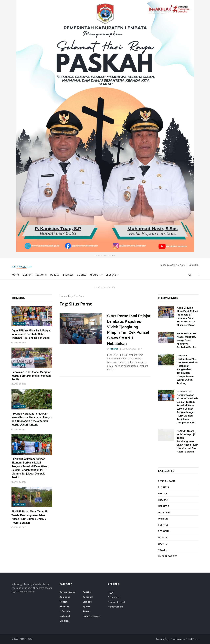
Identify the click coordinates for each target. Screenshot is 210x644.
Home (62, 296)
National (41, 275)
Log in (111, 592)
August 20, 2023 (128, 349)
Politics (55, 275)
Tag (70, 296)
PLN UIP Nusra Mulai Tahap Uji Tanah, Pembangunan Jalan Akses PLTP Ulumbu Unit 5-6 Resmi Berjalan (187, 441)
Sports (163, 544)
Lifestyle (111, 275)
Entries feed (114, 597)
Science (82, 275)
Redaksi (114, 349)
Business (68, 275)
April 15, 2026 (19, 482)
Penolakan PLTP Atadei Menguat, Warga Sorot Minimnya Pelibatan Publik (31, 376)
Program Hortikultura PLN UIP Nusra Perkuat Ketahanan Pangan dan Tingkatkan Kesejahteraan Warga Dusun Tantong (188, 369)
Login (194, 265)
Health (163, 493)
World (15, 275)
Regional (19, 323)
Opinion (27, 275)
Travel (162, 550)
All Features (179, 639)
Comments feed (116, 602)
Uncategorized (168, 556)
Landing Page (163, 639)
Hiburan (95, 275)
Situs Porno (79, 296)
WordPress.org (115, 607)
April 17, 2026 (19, 342)
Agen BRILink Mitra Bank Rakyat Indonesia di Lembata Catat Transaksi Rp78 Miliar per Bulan (31, 334)
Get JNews (193, 639)
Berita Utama (167, 481)
